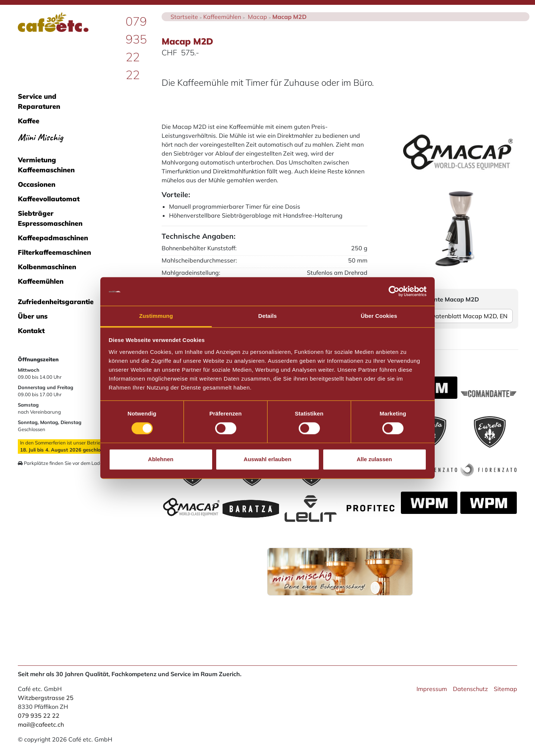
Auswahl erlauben (267, 459)
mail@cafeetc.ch (41, 724)
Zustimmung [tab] (156, 316)
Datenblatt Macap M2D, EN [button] (458, 316)
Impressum (432, 689)
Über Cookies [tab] (379, 316)
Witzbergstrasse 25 (46, 698)
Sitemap (505, 689)
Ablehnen (160, 459)
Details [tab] (267, 316)
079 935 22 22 (39, 716)
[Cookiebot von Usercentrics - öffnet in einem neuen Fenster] (394, 291)
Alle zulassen (374, 459)
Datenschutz (470, 689)
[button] (411, 229)
